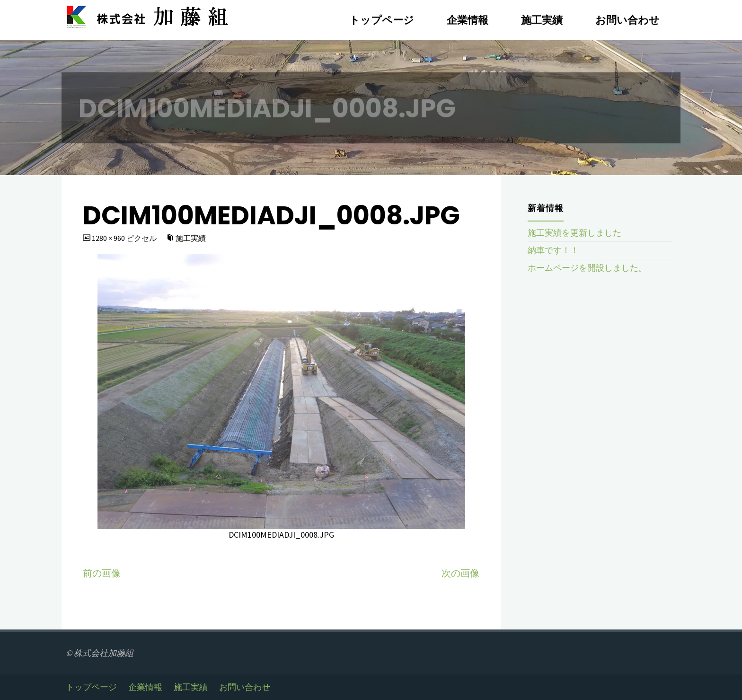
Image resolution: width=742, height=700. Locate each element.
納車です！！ (553, 250)
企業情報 (145, 687)
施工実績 (191, 238)
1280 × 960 (109, 238)
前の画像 (102, 573)
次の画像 (460, 573)
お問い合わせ (245, 687)
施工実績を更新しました (574, 233)
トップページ (91, 687)
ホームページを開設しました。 (587, 268)
